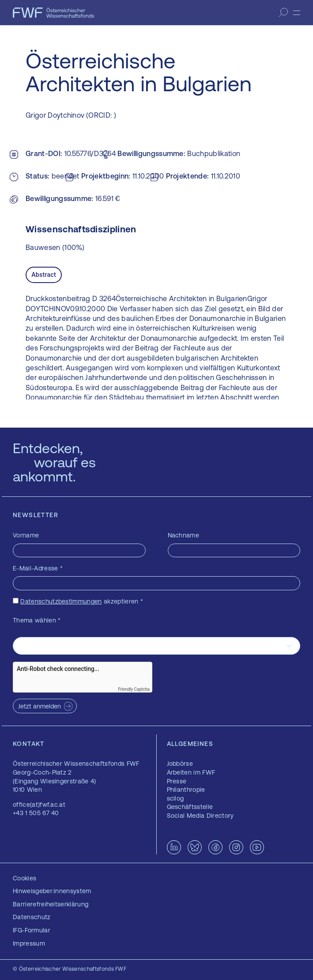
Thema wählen (37, 620)
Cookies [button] (25, 878)
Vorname (26, 535)
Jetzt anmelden (40, 706)
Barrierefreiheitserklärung (51, 904)
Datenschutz (32, 917)
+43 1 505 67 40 (36, 813)
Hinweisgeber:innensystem (52, 891)
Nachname (184, 535)
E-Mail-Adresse (38, 568)
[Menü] (297, 13)
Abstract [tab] (44, 275)
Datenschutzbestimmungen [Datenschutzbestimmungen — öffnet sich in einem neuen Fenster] (61, 601)
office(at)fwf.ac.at (39, 805)
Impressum (29, 943)
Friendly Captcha (134, 689)
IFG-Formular (32, 930)
